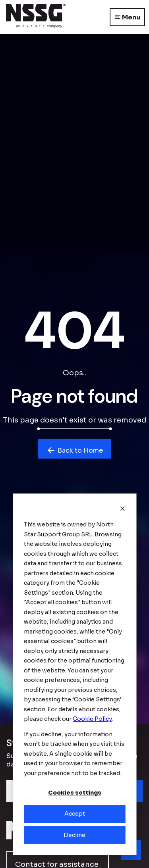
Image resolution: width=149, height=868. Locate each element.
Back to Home (74, 450)
